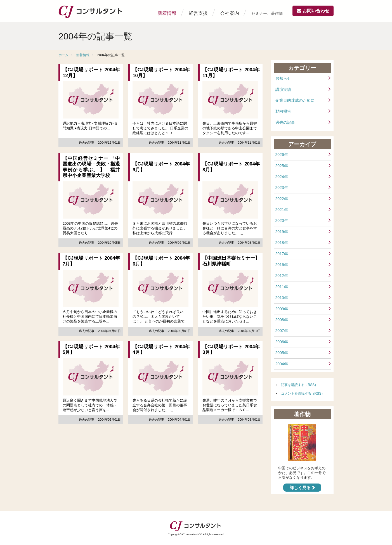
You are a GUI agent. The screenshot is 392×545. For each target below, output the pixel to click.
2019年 (282, 232)
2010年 (282, 298)
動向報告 (283, 111)
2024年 (282, 177)
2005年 (282, 353)
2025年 (282, 166)
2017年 (282, 254)
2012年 (282, 276)
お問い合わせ (316, 11)
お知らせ (283, 78)
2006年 (282, 342)
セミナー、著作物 (267, 13)
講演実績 (283, 89)
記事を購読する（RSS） (300, 385)
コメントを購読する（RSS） (303, 394)
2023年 (282, 188)
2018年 (282, 243)
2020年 (282, 221)
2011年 (282, 287)
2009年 (282, 309)
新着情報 (167, 13)
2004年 (282, 364)
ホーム (63, 55)
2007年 (282, 331)
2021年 (282, 210)
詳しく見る (300, 488)
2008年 (282, 320)
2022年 (282, 199)
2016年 (282, 265)
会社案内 (230, 13)
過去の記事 (285, 122)
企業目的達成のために (295, 100)
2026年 (282, 155)
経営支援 (198, 13)
